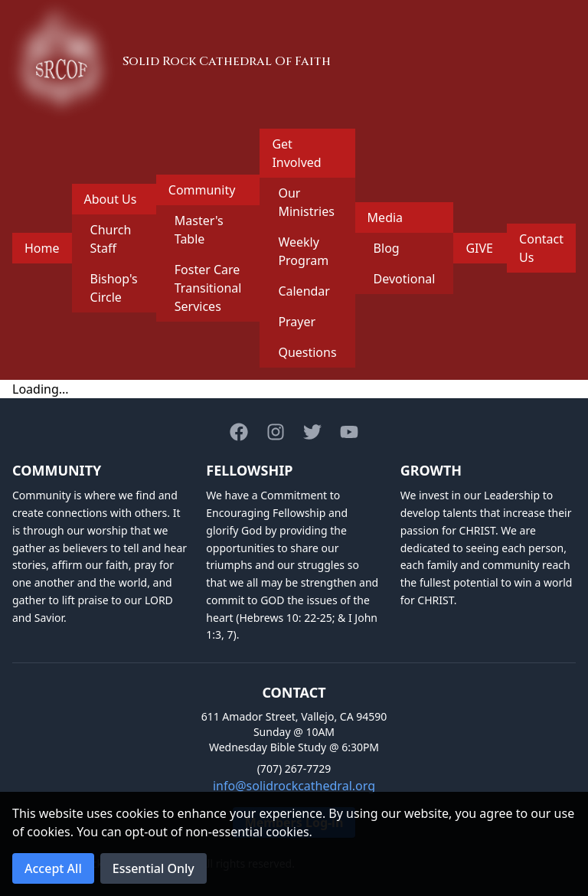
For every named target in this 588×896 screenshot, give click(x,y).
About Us (111, 199)
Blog (387, 248)
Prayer (297, 322)
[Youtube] (349, 432)
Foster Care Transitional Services (208, 288)
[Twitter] (312, 432)
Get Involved (296, 153)
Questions (307, 352)
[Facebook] (239, 432)
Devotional (405, 279)
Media (385, 217)
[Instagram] (276, 432)
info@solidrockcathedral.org (294, 786)
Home (42, 248)
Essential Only (154, 868)
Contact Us (541, 248)
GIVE (479, 248)
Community (202, 190)
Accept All (53, 868)
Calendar (304, 291)
